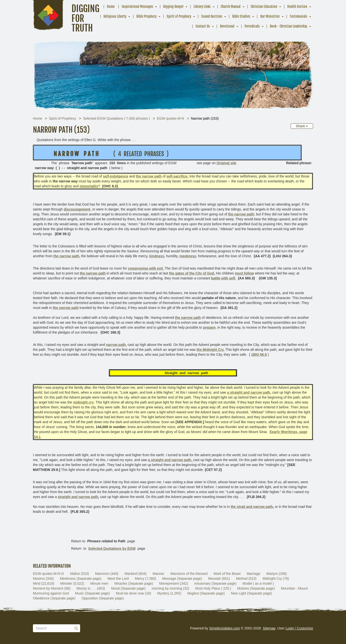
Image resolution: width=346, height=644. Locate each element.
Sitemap (269, 628)
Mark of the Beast (227, 574)
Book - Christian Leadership (288, 26)
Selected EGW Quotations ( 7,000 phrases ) (117, 118)
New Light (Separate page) (251, 593)
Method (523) (246, 579)
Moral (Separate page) (128, 588)
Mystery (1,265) (169, 593)
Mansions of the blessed (189, 574)
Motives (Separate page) (256, 588)
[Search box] (57, 628)
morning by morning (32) (170, 588)
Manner (158, 574)
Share (302, 126)
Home (111, 7)
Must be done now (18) (134, 593)
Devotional (227, 26)
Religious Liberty (115, 16)
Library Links (202, 7)
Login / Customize (299, 628)
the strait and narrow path (252, 507)
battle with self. (223, 278)
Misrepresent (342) (174, 583)
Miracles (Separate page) (134, 583)
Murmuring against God (51, 593)
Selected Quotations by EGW (112, 548)
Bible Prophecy (146, 16)
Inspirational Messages (137, 7)
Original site (226, 163)
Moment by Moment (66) (52, 588)
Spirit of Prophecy (179, 16)
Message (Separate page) (182, 579)
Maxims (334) (43, 579)
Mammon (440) (107, 574)
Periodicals (252, 26)
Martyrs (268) (277, 574)
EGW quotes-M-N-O (48, 574)
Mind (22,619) (43, 583)
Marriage (253, 574)
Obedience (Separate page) (54, 598)
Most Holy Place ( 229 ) (213, 588)
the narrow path (66, 308)
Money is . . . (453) (91, 588)
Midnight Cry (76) (276, 579)
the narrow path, (67, 256)
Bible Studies (241, 16)
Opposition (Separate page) (103, 598)
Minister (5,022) (72, 583)
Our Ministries (270, 16)
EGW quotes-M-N (171, 118)
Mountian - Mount (294, 588)
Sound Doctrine (212, 16)
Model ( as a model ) (258, 583)
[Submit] (76, 628)
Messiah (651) (219, 579)
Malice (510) (79, 574)
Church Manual (231, 7)
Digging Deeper (173, 7)
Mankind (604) (136, 574)
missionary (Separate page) (215, 583)
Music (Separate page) (92, 593)
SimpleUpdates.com (224, 628)
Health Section (297, 7)
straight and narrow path (78, 497)
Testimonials (298, 16)
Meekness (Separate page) (81, 579)
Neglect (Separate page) (206, 593)
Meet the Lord (118, 579)
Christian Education (264, 7)
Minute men (99, 583)
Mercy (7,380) (145, 579)
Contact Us (203, 26)
